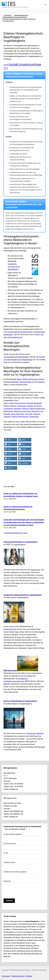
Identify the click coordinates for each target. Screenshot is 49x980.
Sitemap (29, 976)
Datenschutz (36, 570)
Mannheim (18, 409)
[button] (45, 5)
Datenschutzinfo (18, 976)
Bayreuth (30, 403)
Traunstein (29, 414)
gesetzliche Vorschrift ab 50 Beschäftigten (14, 267)
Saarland (41, 382)
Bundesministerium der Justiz (16, 533)
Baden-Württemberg (30, 379)
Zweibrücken (34, 417)
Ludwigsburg (8, 409)
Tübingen (37, 414)
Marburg (26, 409)
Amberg (11, 403)
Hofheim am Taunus (34, 406)
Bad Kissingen (20, 403)
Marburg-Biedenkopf (37, 409)
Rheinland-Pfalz (25, 382)
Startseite (8, 15)
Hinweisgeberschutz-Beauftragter (15, 17)
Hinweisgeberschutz (21, 15)
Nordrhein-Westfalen (11, 382)
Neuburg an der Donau (22, 411)
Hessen (41, 379)
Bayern (20, 379)
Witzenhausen (23, 417)
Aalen (6, 403)
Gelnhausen (22, 406)
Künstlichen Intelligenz (35, 733)
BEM (5, 684)
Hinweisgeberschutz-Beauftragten (16, 357)
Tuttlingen (7, 417)
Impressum (6, 976)
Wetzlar (15, 417)
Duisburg (13, 406)
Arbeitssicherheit (10, 629)
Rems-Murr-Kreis (18, 414)
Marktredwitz (8, 411)
